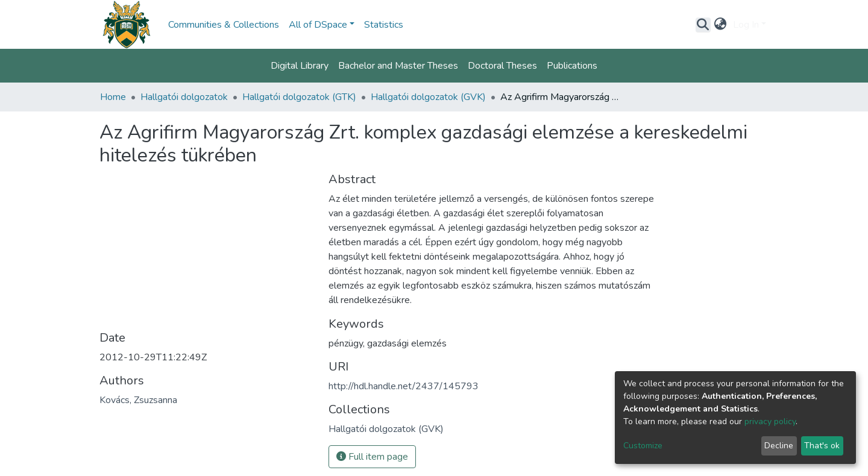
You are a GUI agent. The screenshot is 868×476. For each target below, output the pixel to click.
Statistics (384, 25)
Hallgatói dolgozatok (184, 97)
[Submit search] (703, 25)
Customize (643, 446)
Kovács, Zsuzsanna (138, 400)
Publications (572, 66)
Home (113, 97)
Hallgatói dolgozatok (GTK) (299, 97)
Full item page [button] (372, 457)
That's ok (822, 446)
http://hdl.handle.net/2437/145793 (404, 386)
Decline (779, 446)
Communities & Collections (224, 25)
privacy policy (770, 421)
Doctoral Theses (502, 66)
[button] (721, 25)
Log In (746, 25)
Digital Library (300, 66)
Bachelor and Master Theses (398, 66)
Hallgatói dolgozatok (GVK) (428, 97)
